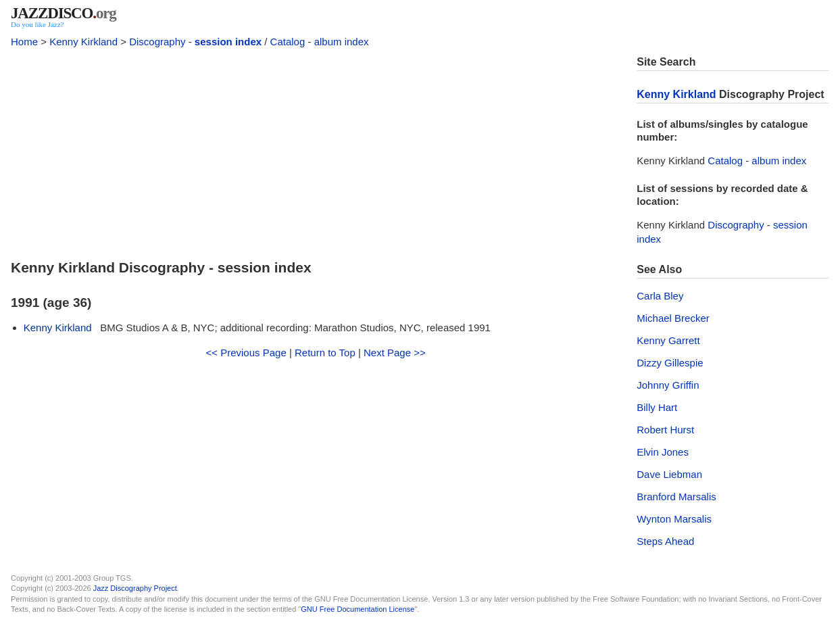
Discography (157, 42)
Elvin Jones (663, 452)
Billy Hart (657, 407)
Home (24, 42)
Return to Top (325, 353)
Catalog (288, 42)
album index (342, 42)
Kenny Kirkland (83, 42)
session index (228, 42)
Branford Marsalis (676, 497)
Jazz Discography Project (135, 588)
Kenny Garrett (668, 340)
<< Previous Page (246, 353)
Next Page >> (395, 353)
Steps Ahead (665, 541)
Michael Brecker (673, 318)
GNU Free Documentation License (357, 609)
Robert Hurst (665, 430)
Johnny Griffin (668, 385)
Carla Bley (660, 296)
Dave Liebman (669, 474)
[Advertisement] (316, 150)
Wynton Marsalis (674, 519)
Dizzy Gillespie (670, 363)
